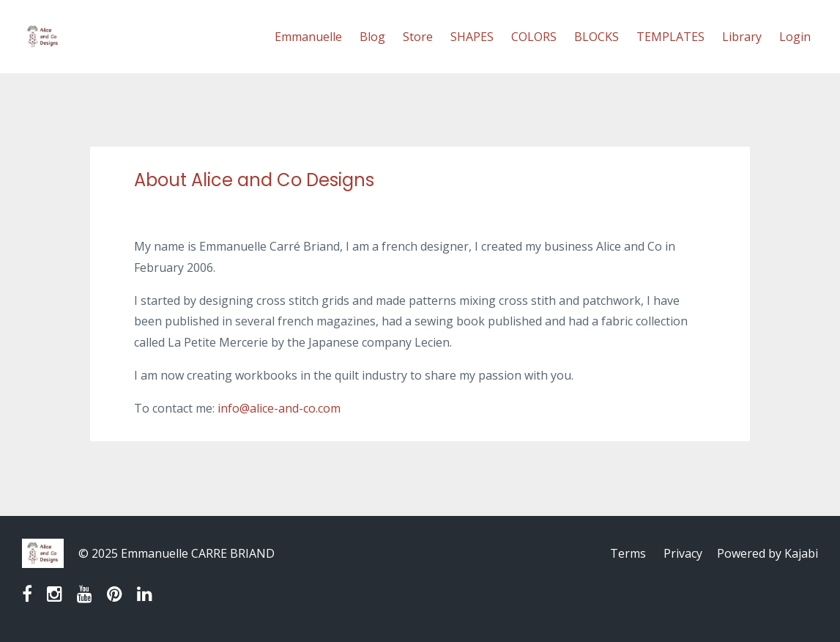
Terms (628, 553)
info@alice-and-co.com (279, 408)
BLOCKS (596, 37)
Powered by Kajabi (767, 553)
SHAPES (472, 37)
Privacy (683, 553)
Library (742, 37)
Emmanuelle (308, 37)
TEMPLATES (670, 37)
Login (795, 37)
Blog (372, 37)
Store (418, 37)
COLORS (534, 37)
